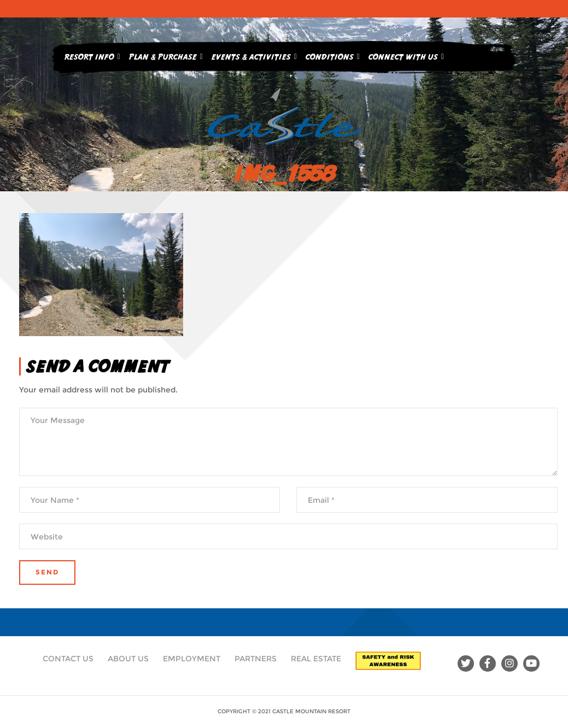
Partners (256, 659)
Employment (192, 659)
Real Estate (316, 659)
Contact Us (68, 659)
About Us (128, 659)
